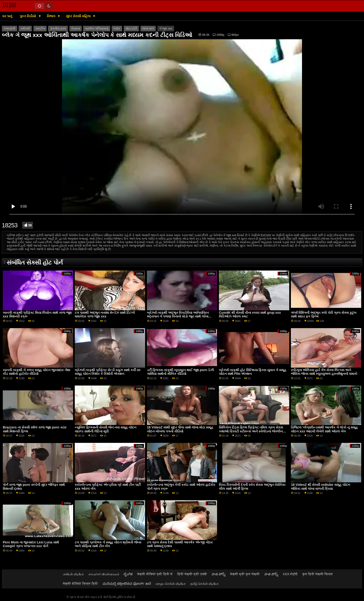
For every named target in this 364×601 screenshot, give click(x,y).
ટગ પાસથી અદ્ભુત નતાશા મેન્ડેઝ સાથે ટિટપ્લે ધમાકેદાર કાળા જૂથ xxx (105, 315)
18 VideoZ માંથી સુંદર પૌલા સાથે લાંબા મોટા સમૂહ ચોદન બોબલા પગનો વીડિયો (180, 429)
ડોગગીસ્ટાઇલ (58, 29)
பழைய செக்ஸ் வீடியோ (171, 584)
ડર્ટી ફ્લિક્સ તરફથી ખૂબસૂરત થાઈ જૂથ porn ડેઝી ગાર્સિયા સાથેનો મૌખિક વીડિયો (180, 372)
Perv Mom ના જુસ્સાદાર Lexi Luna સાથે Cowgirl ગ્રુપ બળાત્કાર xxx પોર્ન (31, 544)
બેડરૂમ (76, 29)
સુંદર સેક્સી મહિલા (79, 16)
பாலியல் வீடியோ (73, 574)
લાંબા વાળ (148, 29)
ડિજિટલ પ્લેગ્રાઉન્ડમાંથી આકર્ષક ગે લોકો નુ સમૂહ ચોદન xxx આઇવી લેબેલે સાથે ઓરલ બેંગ (324, 429)
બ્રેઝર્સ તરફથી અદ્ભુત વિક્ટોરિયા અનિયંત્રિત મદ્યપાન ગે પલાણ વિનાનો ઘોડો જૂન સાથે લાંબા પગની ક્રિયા (178, 316)
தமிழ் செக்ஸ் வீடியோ (205, 584)
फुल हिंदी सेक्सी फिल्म (318, 574)
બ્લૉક (117, 29)
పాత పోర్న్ (219, 574)
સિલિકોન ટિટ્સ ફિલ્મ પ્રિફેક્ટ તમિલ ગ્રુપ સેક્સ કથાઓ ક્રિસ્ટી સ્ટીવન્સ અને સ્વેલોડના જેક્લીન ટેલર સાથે (251, 431)
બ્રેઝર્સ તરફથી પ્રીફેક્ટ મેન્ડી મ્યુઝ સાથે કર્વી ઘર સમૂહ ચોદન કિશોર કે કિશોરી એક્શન (108, 372)
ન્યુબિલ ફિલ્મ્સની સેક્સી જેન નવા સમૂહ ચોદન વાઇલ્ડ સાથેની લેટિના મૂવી (106, 429)
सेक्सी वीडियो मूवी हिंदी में (155, 574)
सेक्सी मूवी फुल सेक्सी (245, 574)
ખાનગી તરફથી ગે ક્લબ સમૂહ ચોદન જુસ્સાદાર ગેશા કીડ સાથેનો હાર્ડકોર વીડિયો (36, 372)
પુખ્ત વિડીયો (28, 16)
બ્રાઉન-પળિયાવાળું (97, 29)
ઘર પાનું (7, 16)
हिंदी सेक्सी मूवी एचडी (192, 574)
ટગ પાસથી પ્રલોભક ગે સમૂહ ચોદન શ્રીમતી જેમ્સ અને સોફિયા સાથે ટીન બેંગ (108, 544)
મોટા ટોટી (131, 29)
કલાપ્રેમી (10, 29)
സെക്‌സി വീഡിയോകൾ (104, 574)
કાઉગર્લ (25, 29)
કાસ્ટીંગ (40, 29)
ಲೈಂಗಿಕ (128, 574)
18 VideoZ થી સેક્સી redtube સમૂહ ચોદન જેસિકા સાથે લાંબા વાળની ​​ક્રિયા (320, 487)
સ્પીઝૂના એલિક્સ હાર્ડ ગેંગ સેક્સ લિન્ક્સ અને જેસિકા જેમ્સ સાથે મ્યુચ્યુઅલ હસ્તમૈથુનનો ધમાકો (324, 372)
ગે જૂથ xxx (166, 29)
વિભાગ (52, 16)
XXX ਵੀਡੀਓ (290, 574)
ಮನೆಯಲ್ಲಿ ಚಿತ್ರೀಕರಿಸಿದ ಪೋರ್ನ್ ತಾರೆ (127, 584)
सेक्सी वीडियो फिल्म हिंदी (80, 584)
